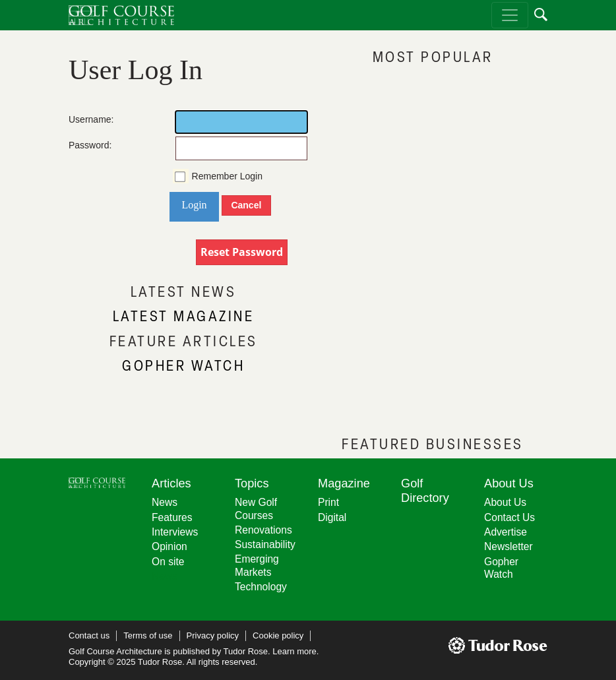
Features (172, 517)
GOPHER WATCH (183, 365)
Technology (261, 587)
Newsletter (508, 546)
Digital (332, 517)
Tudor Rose (246, 651)
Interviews (175, 532)
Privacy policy (213, 635)
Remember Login (227, 176)
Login (194, 205)
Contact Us (509, 517)
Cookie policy (278, 635)
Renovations (263, 530)
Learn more (294, 651)
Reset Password (242, 252)
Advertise (506, 532)
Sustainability (265, 544)
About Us (505, 502)
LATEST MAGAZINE (184, 316)
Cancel (246, 205)
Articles (171, 483)
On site (168, 562)
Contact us (89, 635)
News (165, 502)
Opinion (169, 546)
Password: (82, 145)
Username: (82, 119)
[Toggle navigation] (510, 15)
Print (328, 502)
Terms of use (148, 635)
